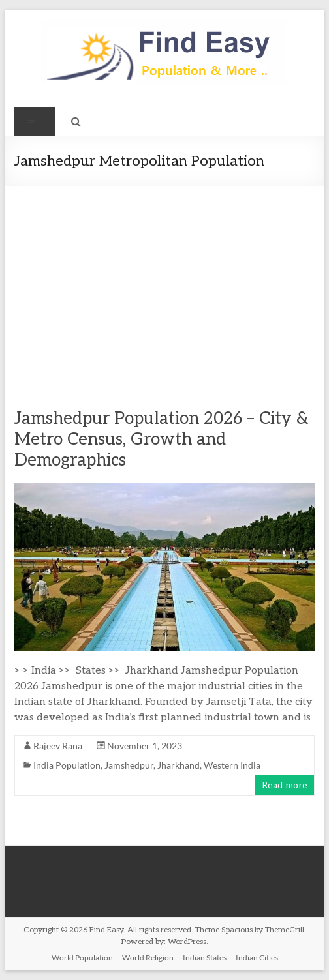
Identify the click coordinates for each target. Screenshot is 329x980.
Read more (285, 785)
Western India (232, 765)
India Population (67, 765)
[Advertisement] (165, 284)
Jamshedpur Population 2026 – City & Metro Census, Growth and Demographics (161, 439)
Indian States (205, 958)
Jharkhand (179, 765)
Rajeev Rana (58, 746)
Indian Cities (257, 958)
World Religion (148, 958)
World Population (82, 958)
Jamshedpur (129, 765)
